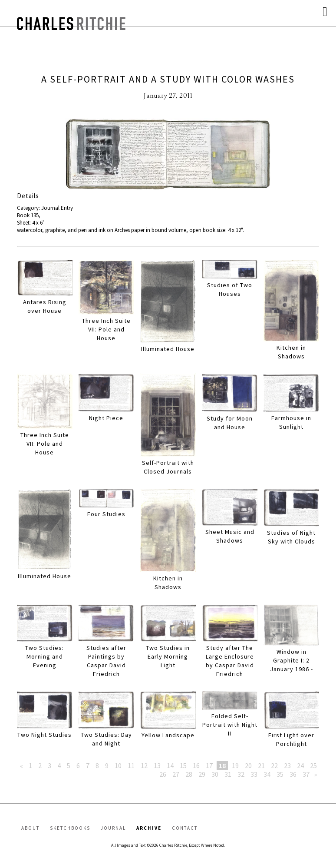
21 (261, 765)
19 (235, 765)
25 (313, 765)
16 (196, 765)
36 (293, 774)
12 (144, 765)
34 (267, 774)
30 (215, 774)
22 (274, 765)
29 (202, 774)
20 (248, 765)
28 (189, 774)
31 (228, 774)
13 (157, 765)
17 (209, 765)
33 (254, 774)
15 (183, 765)
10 (118, 765)
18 (222, 765)
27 (176, 774)
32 (241, 774)
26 (163, 774)
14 (170, 765)
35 (280, 774)
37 (306, 774)
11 (131, 765)
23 (287, 765)
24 (300, 765)
